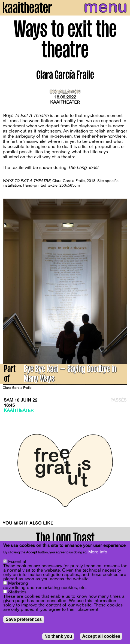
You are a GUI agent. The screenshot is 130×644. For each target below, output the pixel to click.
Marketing (18, 584)
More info (98, 553)
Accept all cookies (101, 637)
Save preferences (24, 620)
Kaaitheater (65, 102)
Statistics (17, 593)
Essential (17, 562)
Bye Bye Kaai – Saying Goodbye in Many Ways (70, 375)
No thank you (58, 637)
